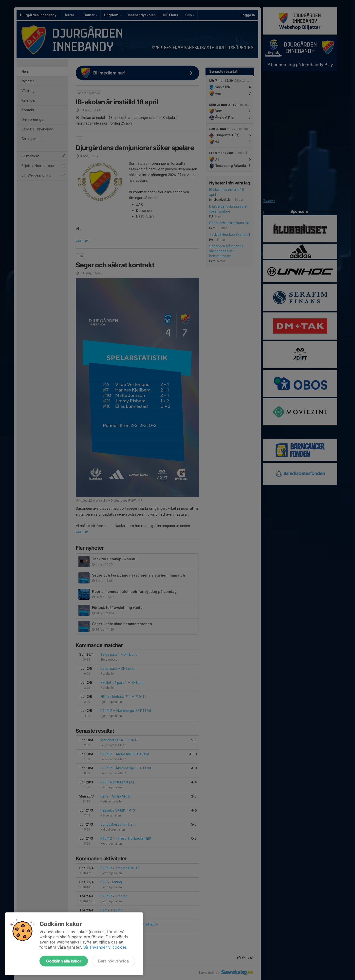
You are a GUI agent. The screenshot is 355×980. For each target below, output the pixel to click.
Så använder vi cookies (105, 947)
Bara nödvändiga (113, 961)
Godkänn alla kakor (64, 961)
